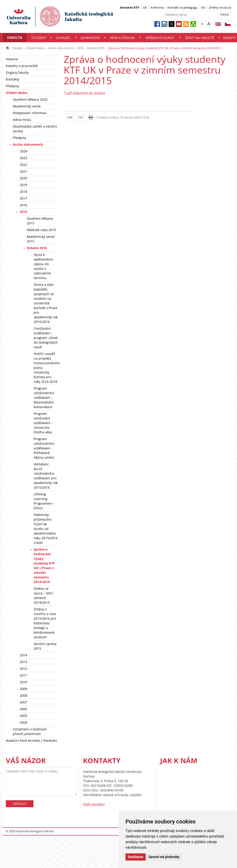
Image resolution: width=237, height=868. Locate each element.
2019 (23, 185)
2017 (23, 198)
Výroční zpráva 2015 (45, 646)
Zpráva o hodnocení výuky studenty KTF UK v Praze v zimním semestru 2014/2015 (44, 566)
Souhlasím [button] (136, 857)
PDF (70, 118)
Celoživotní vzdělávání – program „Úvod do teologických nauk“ (46, 338)
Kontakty (13, 79)
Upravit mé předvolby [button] (164, 857)
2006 (23, 709)
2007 (23, 702)
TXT (81, 118)
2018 (23, 192)
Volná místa (22, 120)
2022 (23, 165)
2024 (23, 151)
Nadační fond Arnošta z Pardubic (32, 741)
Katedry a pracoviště (22, 66)
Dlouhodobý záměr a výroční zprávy (35, 129)
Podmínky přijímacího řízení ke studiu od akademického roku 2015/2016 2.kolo (46, 529)
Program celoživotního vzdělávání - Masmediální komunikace (44, 398)
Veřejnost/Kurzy (160, 38)
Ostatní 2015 (96, 48)
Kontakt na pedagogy (182, 7)
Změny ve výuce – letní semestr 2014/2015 (43, 595)
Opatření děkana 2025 (30, 99)
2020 (23, 178)
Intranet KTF (130, 7)
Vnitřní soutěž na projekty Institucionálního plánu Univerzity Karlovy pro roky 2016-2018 (46, 368)
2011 (23, 675)
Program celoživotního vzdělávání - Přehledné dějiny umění (44, 448)
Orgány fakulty (17, 73)
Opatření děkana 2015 (40, 221)
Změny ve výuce (220, 7)
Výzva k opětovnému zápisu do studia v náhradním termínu (43, 266)
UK (145, 7)
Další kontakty (94, 804)
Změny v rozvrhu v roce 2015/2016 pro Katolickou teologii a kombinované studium (45, 623)
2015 (80, 48)
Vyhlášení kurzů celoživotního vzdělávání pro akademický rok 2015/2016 (46, 476)
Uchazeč (63, 38)
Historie (12, 59)
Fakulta (15, 37)
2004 (23, 722)
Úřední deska (35, 48)
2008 (23, 695)
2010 (23, 682)
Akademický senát (27, 106)
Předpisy (13, 86)
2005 (23, 716)
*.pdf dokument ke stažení (84, 93)
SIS (203, 7)
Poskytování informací (30, 113)
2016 (23, 205)
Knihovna (157, 7)
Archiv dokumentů (61, 48)
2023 (23, 158)
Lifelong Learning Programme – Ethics (44, 501)
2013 (23, 662)
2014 (23, 655)
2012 (23, 669)
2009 (23, 689)
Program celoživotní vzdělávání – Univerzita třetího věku (43, 423)
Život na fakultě (200, 38)
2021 (23, 171)
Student (39, 38)
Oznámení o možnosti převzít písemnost (30, 731)
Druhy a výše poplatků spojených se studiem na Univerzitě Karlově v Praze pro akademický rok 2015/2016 (46, 303)
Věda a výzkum (122, 38)
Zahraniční (90, 38)
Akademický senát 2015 (41, 239)
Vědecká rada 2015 (41, 230)
